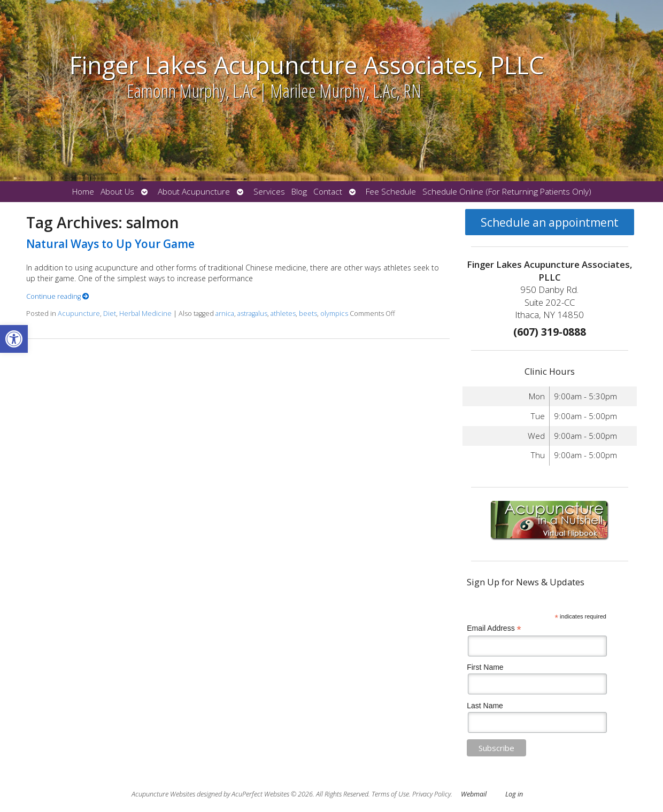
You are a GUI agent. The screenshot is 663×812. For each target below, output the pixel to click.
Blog (299, 192)
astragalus (252, 314)
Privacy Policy (431, 794)
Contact (328, 192)
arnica (225, 314)
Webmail (474, 794)
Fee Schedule (391, 192)
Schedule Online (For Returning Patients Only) (507, 192)
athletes (283, 314)
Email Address (494, 628)
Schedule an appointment (550, 222)
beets (308, 314)
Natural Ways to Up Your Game (110, 244)
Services (269, 192)
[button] (14, 339)
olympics (334, 314)
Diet (110, 314)
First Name (485, 667)
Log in (514, 794)
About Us (117, 192)
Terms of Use (390, 794)
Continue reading (58, 296)
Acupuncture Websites (163, 794)
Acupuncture (79, 314)
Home (83, 192)
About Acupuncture (194, 192)
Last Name (485, 706)
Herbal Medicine (145, 314)
